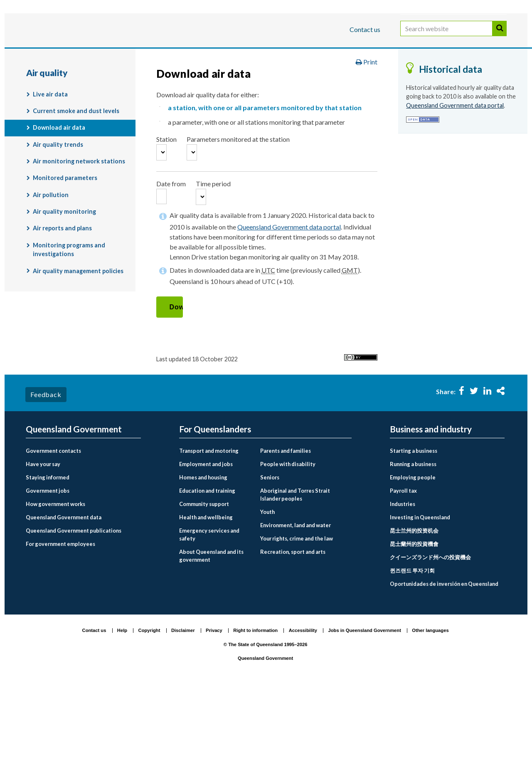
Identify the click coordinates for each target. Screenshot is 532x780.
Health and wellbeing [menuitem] (206, 610)
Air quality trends (58, 209)
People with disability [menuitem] (288, 556)
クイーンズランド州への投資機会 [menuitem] (430, 649)
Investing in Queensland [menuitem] (420, 610)
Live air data (50, 158)
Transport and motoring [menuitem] (209, 543)
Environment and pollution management (395, 80)
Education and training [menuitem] (207, 583)
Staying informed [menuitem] (48, 570)
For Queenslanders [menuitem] (215, 522)
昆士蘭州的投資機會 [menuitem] (414, 636)
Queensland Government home (90, 80)
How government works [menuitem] (55, 596)
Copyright (149, 723)
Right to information (255, 723)
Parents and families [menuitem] (286, 543)
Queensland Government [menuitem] (74, 522)
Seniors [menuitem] (270, 570)
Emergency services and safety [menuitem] (209, 627)
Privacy (214, 723)
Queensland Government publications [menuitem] (74, 623)
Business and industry (123, 56)
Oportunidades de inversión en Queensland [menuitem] (444, 676)
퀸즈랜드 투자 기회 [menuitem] (412, 663)
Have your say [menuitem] (43, 556)
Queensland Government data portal (289, 320)
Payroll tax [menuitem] (403, 583)
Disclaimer (183, 723)
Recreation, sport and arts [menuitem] (293, 644)
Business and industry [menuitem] (431, 522)
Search (500, 37)
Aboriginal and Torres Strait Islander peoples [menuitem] (295, 587)
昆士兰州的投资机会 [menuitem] (414, 623)
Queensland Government (265, 751)
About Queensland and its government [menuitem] (211, 648)
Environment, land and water (273, 80)
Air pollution (51, 259)
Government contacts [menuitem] (53, 543)
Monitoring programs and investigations (69, 314)
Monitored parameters (65, 242)
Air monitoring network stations (79, 226)
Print (367, 126)
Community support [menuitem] (204, 596)
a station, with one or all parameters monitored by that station (265, 172)
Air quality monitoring (164, 98)
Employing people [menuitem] (413, 570)
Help (122, 723)
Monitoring (50, 98)
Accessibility (303, 723)
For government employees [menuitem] (60, 636)
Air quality (99, 98)
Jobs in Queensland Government (365, 723)
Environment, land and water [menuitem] (296, 617)
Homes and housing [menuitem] (203, 570)
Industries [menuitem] (403, 596)
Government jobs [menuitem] (48, 583)
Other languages (430, 723)
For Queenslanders (53, 56)
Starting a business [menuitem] (414, 543)
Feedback (46, 487)
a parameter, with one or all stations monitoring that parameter (256, 186)
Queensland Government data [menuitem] (64, 610)
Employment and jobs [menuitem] (206, 556)
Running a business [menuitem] (413, 556)
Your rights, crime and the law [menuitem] (297, 631)
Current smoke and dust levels (76, 175)
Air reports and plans (62, 292)
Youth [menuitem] (267, 605)
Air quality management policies (78, 335)
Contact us (365, 29)
